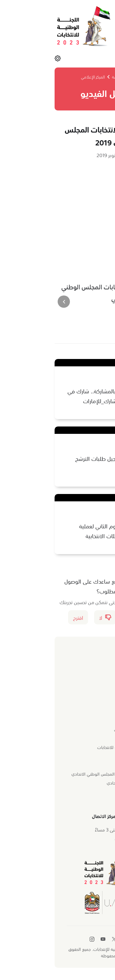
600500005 (81, 839)
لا (54, 617)
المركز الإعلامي (42, 77)
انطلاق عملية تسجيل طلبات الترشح (63, 458)
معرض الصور (88, 676)
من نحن (92, 709)
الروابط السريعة (85, 762)
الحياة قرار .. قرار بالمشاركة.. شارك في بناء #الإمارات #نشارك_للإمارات (59, 396)
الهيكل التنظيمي (85, 738)
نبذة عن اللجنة (87, 720)
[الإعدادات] (7, 58)
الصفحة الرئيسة (73, 77)
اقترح (27, 617)
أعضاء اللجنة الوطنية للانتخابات (73, 747)
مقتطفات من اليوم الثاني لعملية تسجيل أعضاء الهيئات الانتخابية (65, 531)
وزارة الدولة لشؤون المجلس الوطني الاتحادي (60, 774)
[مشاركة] (84, 330)
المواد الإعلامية (85, 694)
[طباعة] (69, 330)
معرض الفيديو (87, 685)
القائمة (96, 58)
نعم (85, 617)
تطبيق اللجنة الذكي (83, 800)
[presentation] (102, 302)
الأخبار (94, 667)
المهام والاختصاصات (81, 729)
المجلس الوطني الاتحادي (77, 782)
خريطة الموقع (87, 791)
